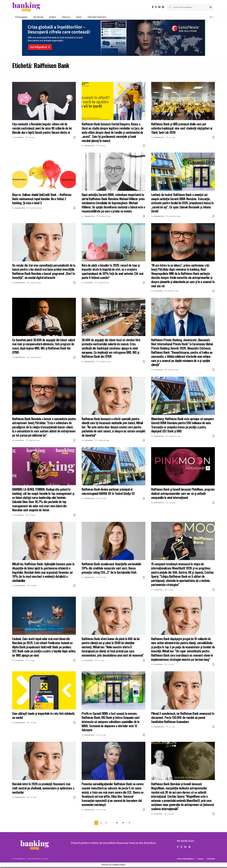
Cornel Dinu (19, 137)
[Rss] (163, 7)
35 (117, 823)
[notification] (205, 17)
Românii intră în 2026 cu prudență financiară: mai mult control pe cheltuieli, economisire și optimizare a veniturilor (43, 788)
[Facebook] (153, 7)
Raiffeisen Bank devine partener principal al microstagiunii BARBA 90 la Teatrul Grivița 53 (108, 491)
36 (123, 823)
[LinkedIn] (159, 7)
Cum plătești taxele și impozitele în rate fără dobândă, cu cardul (44, 715)
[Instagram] (156, 7)
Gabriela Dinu (89, 146)
